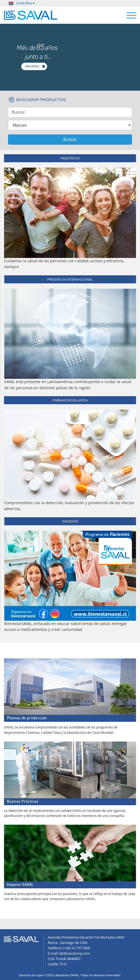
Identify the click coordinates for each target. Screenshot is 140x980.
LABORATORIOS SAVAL (31, 15)
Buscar (70, 139)
